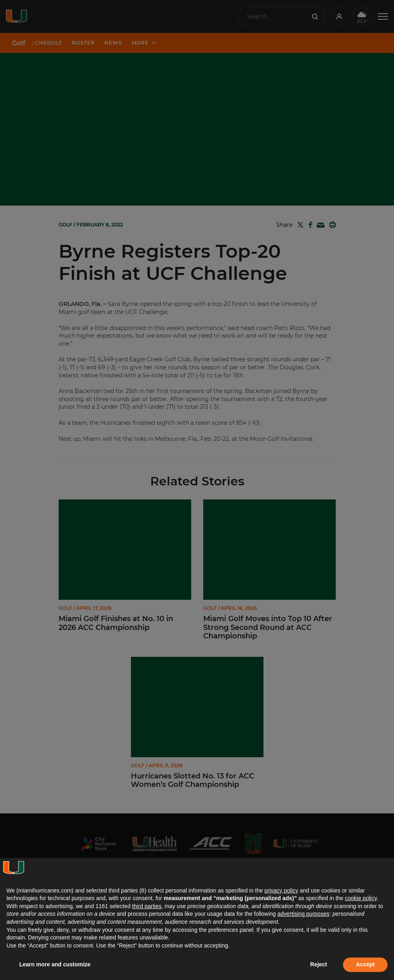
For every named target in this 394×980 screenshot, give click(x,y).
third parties (147, 906)
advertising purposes (303, 914)
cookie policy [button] (361, 898)
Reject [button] (318, 964)
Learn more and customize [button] (55, 964)
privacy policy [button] (281, 890)
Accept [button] (365, 964)
